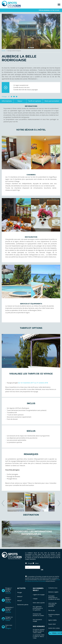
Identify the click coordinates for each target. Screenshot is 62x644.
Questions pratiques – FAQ (54, 615)
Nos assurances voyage (37, 620)
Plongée (20, 592)
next (59, 503)
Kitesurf (19, 601)
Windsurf (20, 597)
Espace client (52, 624)
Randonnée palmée (23, 605)
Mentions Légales (53, 592)
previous (3, 503)
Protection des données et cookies (38, 615)
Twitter (11, 97)
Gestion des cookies (54, 628)
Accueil (4, 51)
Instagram (8, 628)
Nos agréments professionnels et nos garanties (38, 608)
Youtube (8, 620)
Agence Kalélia (52, 620)
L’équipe (35, 599)
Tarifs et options (35, 101)
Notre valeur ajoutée (39, 603)
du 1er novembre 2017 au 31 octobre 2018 (33, 383)
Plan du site (52, 610)
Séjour (20, 101)
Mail (14, 97)
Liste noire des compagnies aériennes (52, 605)
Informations (7, 101)
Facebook (9, 97)
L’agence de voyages (39, 595)
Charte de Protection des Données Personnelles (42, 580)
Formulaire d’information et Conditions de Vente (54, 598)
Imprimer (17, 97)
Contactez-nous (53, 588)
